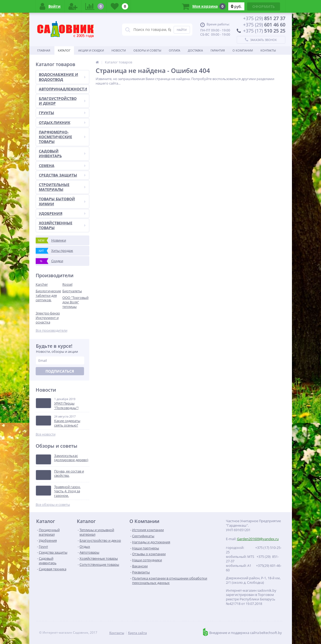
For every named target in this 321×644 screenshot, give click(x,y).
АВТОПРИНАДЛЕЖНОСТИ (63, 89)
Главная (44, 50)
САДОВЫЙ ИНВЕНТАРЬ (62, 153)
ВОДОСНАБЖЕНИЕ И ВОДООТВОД (62, 77)
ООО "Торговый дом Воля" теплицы (75, 302)
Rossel (67, 284)
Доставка (195, 50)
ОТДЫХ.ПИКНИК (62, 122)
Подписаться (60, 371)
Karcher (42, 284)
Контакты (268, 50)
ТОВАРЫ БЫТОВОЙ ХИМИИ (62, 201)
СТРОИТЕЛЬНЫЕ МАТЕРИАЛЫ (62, 187)
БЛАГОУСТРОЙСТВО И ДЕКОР (62, 101)
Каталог (64, 50)
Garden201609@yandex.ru (258, 539)
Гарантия (218, 50)
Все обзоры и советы (53, 505)
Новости (119, 50)
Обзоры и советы (147, 50)
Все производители (52, 330)
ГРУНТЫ (62, 113)
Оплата (175, 50)
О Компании (243, 50)
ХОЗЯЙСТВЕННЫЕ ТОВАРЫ (62, 225)
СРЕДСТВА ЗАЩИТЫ (62, 175)
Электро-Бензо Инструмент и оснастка (48, 318)
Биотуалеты (72, 291)
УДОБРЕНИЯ (62, 213)
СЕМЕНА (62, 166)
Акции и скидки (91, 50)
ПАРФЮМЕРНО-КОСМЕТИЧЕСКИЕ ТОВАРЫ (62, 137)
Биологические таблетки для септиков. (48, 295)
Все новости (46, 434)
